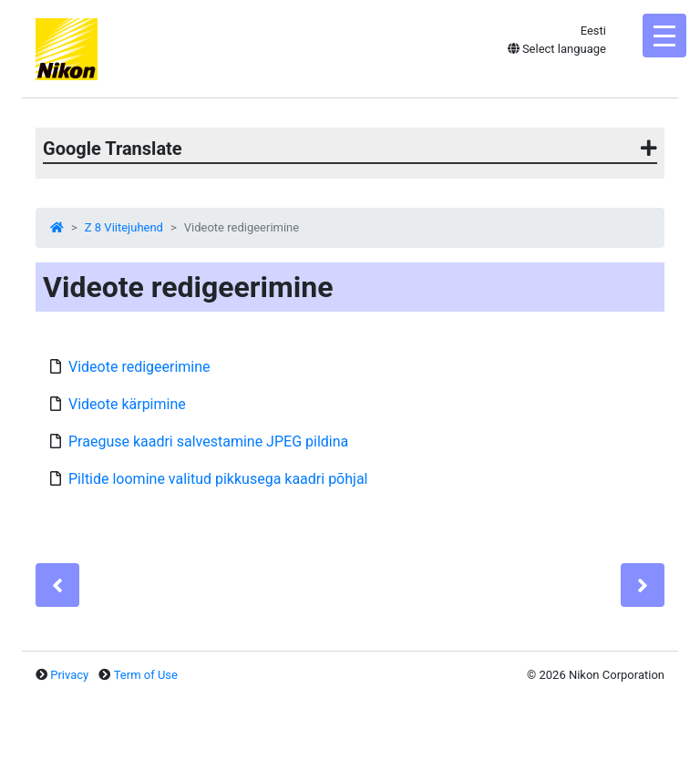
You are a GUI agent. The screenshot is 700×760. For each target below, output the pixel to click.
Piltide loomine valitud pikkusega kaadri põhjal (218, 479)
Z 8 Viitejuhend (124, 227)
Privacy (69, 675)
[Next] (643, 585)
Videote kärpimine (127, 404)
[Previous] (57, 585)
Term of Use (146, 675)
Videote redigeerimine (139, 367)
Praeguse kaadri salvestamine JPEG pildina (208, 442)
